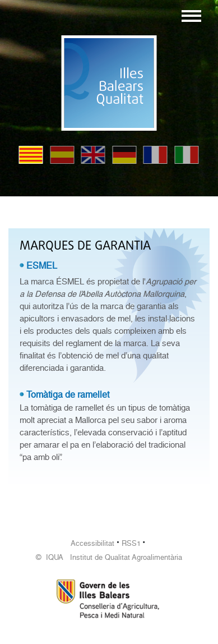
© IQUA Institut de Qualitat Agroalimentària (109, 557)
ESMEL (42, 266)
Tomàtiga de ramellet (68, 395)
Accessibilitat (92, 543)
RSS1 (131, 543)
